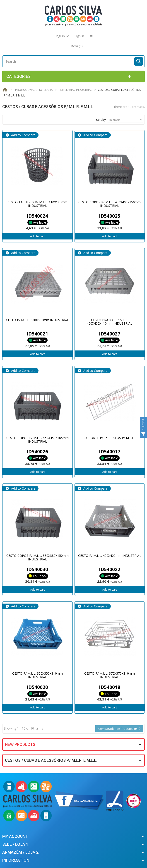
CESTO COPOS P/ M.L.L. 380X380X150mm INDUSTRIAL (37, 557)
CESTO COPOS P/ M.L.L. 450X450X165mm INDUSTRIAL (37, 439)
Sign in (79, 36)
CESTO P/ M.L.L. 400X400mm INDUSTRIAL (110, 556)
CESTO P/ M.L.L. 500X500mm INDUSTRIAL (37, 320)
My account (15, 836)
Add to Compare (23, 135)
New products (20, 744)
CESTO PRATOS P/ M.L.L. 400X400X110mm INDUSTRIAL (110, 322)
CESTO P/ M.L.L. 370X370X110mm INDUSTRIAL (110, 675)
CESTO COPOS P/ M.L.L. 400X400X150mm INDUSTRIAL (110, 204)
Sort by (101, 120)
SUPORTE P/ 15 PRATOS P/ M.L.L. (110, 438)
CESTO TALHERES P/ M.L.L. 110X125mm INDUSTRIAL (37, 204)
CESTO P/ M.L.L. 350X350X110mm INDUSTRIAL (37, 675)
